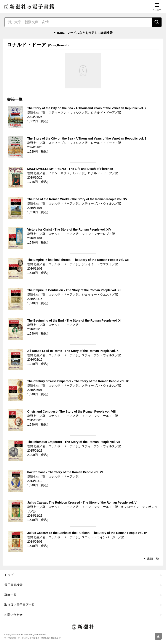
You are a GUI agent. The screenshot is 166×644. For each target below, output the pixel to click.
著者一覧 (10, 595)
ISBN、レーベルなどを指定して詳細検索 (85, 33)
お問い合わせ (13, 615)
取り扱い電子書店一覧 (19, 605)
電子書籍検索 (13, 585)
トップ (9, 575)
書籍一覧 (153, 559)
